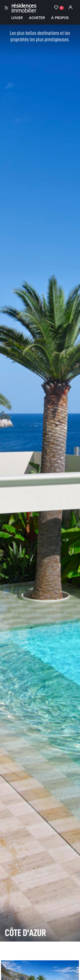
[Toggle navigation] (6, 8)
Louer (17, 18)
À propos (60, 18)
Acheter (37, 18)
